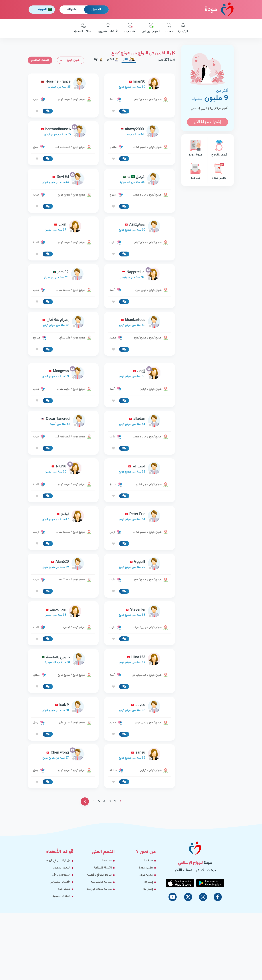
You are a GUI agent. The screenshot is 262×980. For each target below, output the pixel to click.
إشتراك (72, 10)
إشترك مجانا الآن (207, 122)
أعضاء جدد (130, 28)
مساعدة (196, 172)
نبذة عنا (148, 912)
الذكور (113, 60)
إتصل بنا (148, 940)
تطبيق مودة (219, 172)
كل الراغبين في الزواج (58, 912)
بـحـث (169, 28)
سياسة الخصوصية (101, 933)
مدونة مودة (196, 149)
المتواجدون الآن (151, 28)
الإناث (97, 60)
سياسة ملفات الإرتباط (99, 940)
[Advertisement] (101, 385)
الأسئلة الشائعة (103, 919)
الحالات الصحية (83, 28)
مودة (219, 9)
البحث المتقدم (40, 60)
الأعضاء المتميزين (108, 28)
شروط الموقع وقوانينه (99, 926)
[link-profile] (140, 84)
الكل (129, 60)
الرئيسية (183, 28)
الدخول (96, 10)
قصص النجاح (219, 149)
